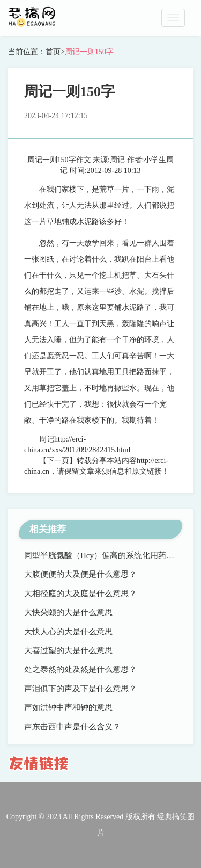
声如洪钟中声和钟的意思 (68, 707)
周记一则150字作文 (59, 160)
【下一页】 (58, 461)
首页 (53, 52)
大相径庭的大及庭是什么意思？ (80, 594)
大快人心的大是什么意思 (68, 632)
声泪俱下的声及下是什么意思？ (80, 689)
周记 (117, 160)
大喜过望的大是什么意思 (68, 650)
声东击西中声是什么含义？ (72, 727)
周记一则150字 (89, 52)
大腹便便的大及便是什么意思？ (80, 574)
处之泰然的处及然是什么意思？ (80, 669)
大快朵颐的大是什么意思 (68, 612)
